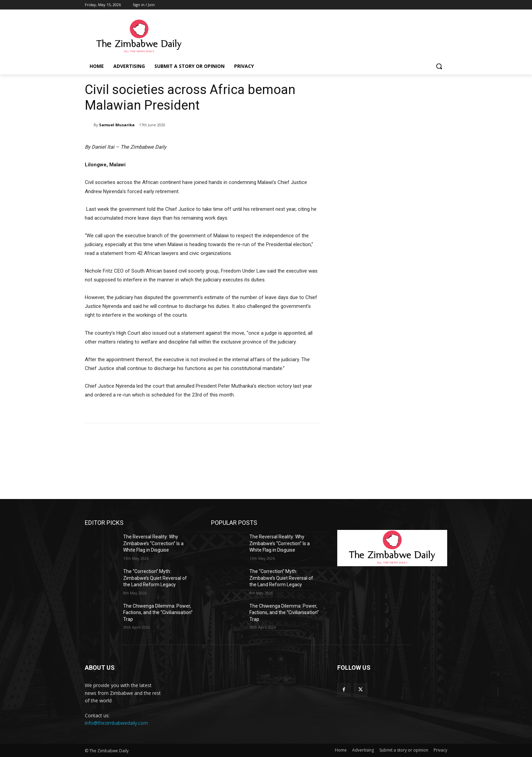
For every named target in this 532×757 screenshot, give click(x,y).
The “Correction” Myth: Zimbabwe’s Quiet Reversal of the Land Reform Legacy (155, 578)
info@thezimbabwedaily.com (116, 723)
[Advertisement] (392, 125)
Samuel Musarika (117, 125)
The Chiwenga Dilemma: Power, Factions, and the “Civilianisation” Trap (158, 613)
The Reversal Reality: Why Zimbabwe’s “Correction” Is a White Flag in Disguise (153, 543)
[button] (439, 66)
